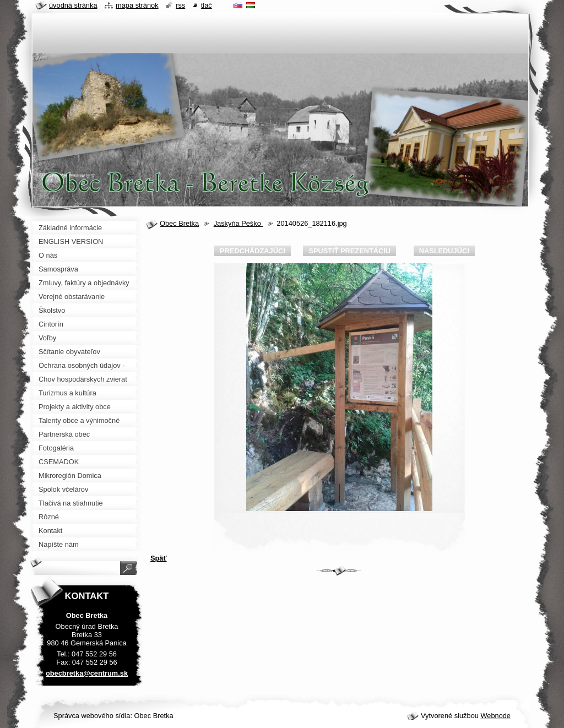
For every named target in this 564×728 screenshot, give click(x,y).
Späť (159, 558)
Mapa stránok (137, 5)
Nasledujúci (444, 251)
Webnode (495, 716)
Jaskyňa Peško (238, 223)
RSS (180, 5)
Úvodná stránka (73, 5)
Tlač (207, 5)
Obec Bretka (179, 223)
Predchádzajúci (253, 251)
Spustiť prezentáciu (349, 251)
